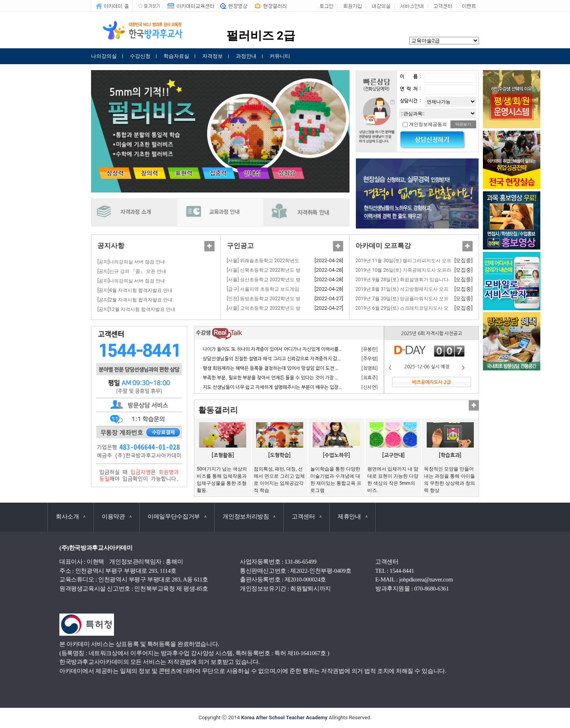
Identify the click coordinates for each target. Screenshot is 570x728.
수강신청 (140, 56)
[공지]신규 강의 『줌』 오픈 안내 (132, 271)
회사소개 (71, 516)
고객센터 (307, 516)
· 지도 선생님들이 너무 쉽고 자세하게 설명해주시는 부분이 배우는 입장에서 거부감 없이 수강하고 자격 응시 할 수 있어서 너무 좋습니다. (333, 387)
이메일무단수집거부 (177, 516)
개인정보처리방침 (249, 516)
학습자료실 (176, 56)
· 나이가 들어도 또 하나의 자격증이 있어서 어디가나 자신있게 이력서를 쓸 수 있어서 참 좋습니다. (295, 349)
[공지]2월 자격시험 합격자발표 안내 (135, 300)
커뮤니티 (280, 56)
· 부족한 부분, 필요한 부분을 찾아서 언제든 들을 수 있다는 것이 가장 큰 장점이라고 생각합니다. (294, 378)
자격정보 (213, 56)
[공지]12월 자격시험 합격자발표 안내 (136, 309)
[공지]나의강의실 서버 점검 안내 (131, 262)
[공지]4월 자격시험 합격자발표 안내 (135, 290)
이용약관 (117, 516)
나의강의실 (104, 56)
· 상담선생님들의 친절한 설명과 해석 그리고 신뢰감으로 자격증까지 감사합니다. (278, 359)
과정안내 (246, 56)
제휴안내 (352, 516)
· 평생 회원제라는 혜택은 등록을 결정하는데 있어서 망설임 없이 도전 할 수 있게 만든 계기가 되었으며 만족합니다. (311, 368)
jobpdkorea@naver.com (426, 579)
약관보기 (463, 124)
